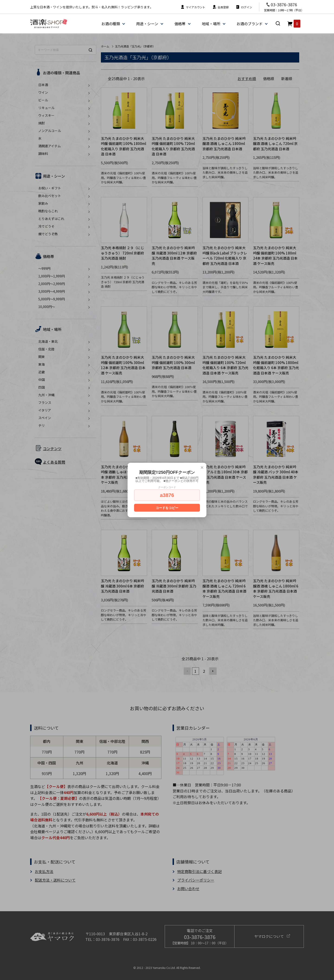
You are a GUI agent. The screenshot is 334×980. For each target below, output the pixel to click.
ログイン (244, 7)
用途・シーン (147, 24)
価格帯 (180, 24)
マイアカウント (193, 7)
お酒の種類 (111, 24)
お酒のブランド (250, 24)
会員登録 (220, 7)
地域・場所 (211, 24)
